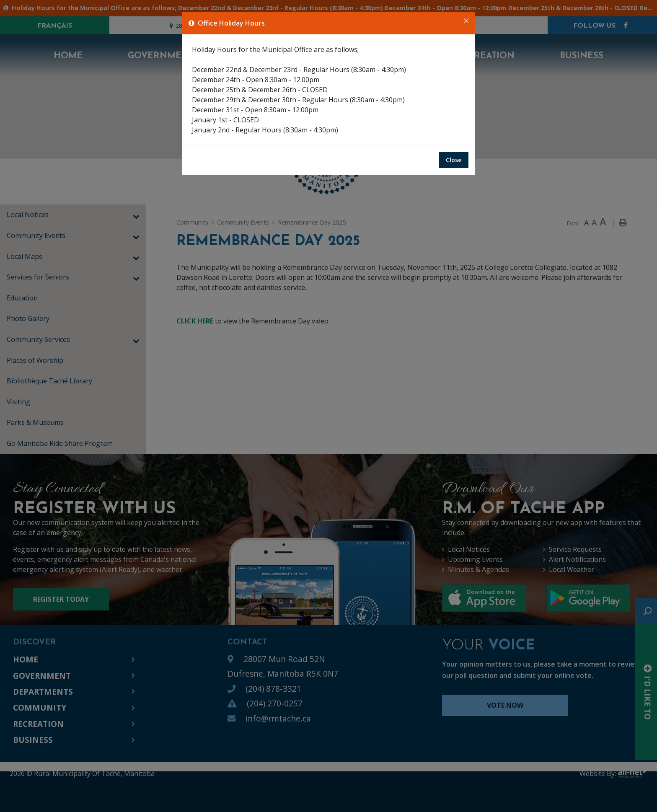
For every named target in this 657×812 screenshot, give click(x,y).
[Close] (466, 21)
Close (454, 160)
